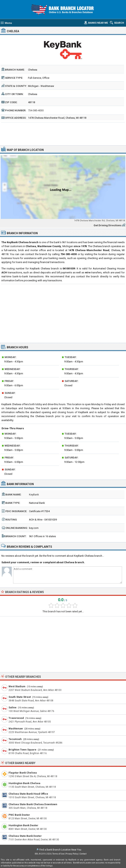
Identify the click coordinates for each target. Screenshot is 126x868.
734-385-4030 (36, 110)
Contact (83, 854)
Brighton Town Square (22, 750)
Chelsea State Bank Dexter (25, 836)
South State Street (20, 697)
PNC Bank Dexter (19, 815)
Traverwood (16, 718)
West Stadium (17, 686)
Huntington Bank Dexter (23, 825)
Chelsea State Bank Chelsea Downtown (33, 804)
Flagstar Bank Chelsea (23, 773)
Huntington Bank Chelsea (24, 783)
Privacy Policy (72, 854)
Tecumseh (15, 739)
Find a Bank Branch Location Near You (60, 850)
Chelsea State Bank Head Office (28, 794)
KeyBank (34, 495)
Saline (13, 707)
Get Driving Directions (108, 225)
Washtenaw (16, 729)
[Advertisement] (63, 133)
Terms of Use (58, 854)
